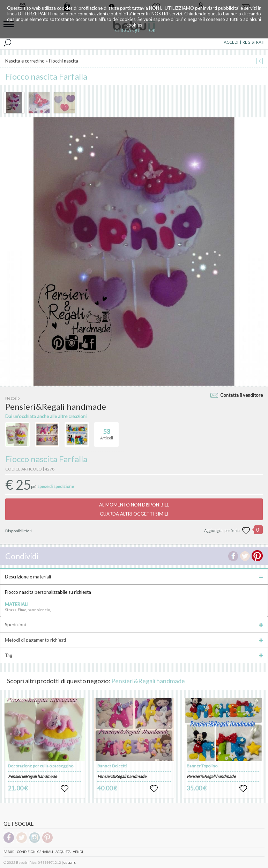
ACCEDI (231, 42)
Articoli (107, 431)
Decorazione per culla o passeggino (41, 766)
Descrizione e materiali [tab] (134, 577)
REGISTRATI (254, 42)
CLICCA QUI (128, 30)
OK (152, 30)
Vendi (78, 852)
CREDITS (70, 863)
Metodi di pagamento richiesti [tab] (134, 640)
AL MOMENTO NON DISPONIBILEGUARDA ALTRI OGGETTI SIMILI (134, 509)
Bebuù (9, 852)
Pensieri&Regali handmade (148, 681)
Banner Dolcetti (112, 766)
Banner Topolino (202, 766)
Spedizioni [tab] (134, 625)
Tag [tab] (134, 655)
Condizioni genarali (35, 852)
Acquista (63, 852)
